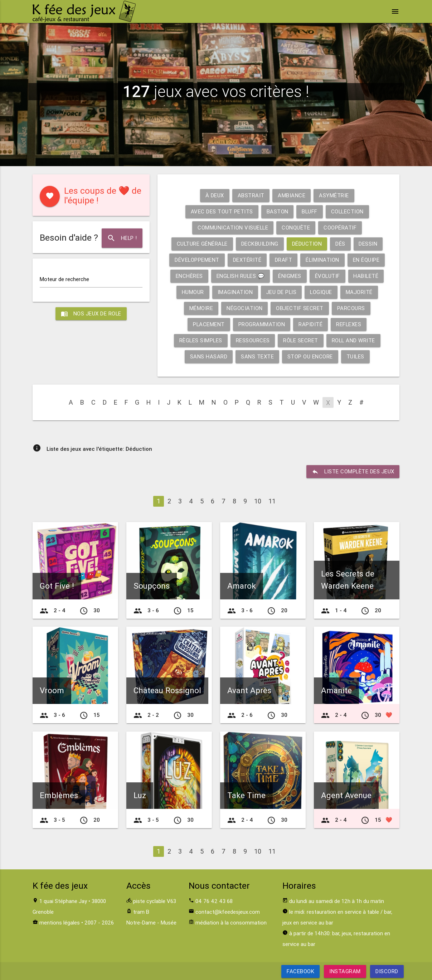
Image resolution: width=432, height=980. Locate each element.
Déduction (307, 244)
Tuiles (355, 356)
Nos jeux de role (91, 314)
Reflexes (349, 324)
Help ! (122, 238)
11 (272, 501)
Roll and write (354, 340)
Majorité (360, 292)
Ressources (253, 340)
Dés (341, 244)
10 (258, 501)
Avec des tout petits (221, 211)
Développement (197, 260)
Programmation (262, 324)
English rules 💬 (240, 276)
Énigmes (290, 276)
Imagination (235, 292)
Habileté (367, 276)
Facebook (300, 971)
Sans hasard (208, 356)
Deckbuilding (260, 244)
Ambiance (292, 195)
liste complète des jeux (353, 472)
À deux (214, 195)
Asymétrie (334, 195)
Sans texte (257, 356)
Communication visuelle (233, 228)
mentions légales (60, 923)
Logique (321, 292)
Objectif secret (300, 308)
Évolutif (328, 276)
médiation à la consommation (231, 923)
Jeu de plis (281, 292)
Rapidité (310, 324)
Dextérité (247, 260)
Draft (284, 260)
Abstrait (251, 195)
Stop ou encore (310, 356)
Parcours (351, 308)
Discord (387, 971)
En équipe (367, 260)
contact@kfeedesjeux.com (228, 912)
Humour (192, 292)
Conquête (296, 228)
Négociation (245, 308)
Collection (347, 211)
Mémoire (201, 308)
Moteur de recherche (64, 279)
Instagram (345, 971)
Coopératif (340, 228)
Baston (277, 211)
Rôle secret (301, 340)
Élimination (323, 260)
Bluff (309, 211)
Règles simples (200, 340)
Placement (209, 324)
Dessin (369, 244)
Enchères (189, 276)
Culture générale (202, 244)
